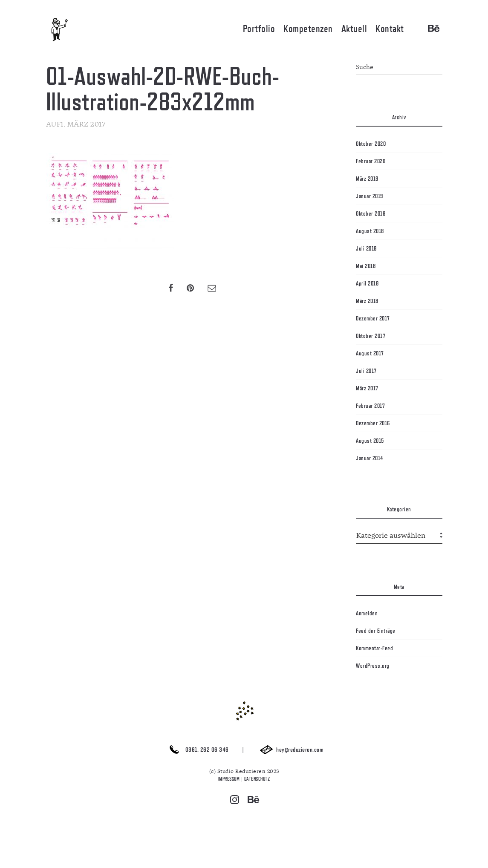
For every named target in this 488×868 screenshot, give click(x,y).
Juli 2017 (366, 371)
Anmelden (367, 613)
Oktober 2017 (371, 336)
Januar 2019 (370, 196)
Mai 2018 (366, 266)
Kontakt (390, 29)
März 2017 (367, 388)
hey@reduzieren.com (290, 750)
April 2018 (367, 283)
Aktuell (354, 29)
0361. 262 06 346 (197, 750)
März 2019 (367, 179)
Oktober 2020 (371, 144)
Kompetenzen (308, 29)
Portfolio (259, 29)
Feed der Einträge (376, 631)
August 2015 (370, 441)
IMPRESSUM (229, 779)
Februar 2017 (370, 406)
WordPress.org (373, 666)
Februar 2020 (371, 161)
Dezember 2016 (373, 423)
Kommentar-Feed (374, 648)
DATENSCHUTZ (257, 779)
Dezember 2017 (373, 318)
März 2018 (367, 301)
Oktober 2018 (371, 213)
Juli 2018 (366, 248)
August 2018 (370, 231)
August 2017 (370, 353)
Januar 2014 (370, 458)
